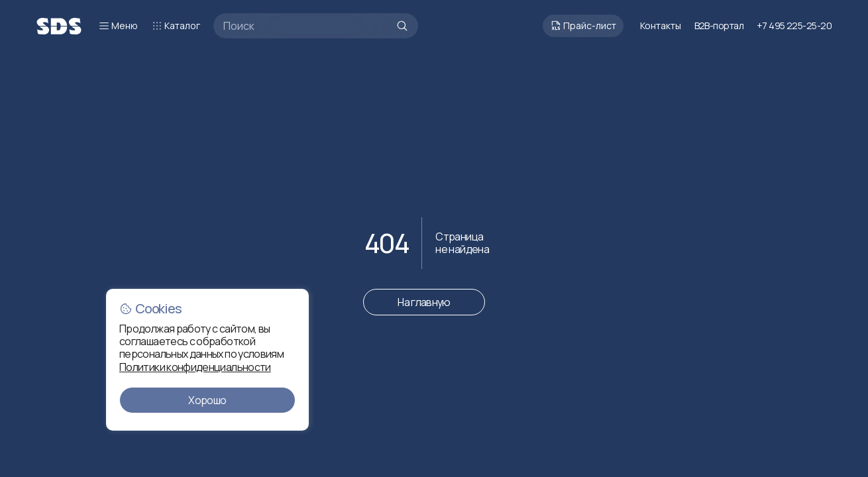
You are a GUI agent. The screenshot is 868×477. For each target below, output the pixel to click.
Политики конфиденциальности (195, 367)
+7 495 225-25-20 (794, 26)
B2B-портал (719, 26)
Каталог (176, 26)
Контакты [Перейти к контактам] (661, 26)
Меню (118, 26)
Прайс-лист (583, 26)
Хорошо (207, 400)
